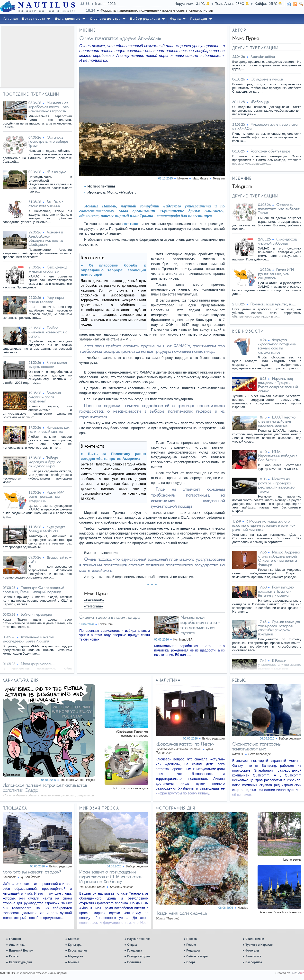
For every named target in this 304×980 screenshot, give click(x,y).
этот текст (130, 224)
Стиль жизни (255, 939)
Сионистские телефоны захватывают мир (257, 746)
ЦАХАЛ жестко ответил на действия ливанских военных (277, 421)
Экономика (253, 956)
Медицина (75, 956)
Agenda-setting (263, 57)
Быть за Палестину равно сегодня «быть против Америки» (113, 456)
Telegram (219, 178)
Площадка (135, 951)
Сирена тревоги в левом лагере (109, 617)
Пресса (192, 939)
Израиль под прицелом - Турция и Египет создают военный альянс (278, 385)
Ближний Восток (21, 951)
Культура (75, 945)
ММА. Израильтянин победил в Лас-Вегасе (278, 456)
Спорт (191, 962)
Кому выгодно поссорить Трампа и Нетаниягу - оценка (276, 591)
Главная (15, 939)
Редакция (193, 951)
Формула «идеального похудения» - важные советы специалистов (278, 346)
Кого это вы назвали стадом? (32, 872)
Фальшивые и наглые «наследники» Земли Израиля (29, 639)
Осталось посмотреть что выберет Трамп (49, 141)
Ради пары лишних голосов (46, 300)
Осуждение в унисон (267, 79)
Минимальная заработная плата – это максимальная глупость (49, 107)
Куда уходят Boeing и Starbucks (47, 529)
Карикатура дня (20, 962)
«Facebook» (94, 600)
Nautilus (243, 908)
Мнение (74, 962)
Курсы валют (78, 951)
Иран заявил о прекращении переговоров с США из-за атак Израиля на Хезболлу (110, 877)
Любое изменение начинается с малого (48, 332)
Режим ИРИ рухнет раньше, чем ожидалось (46, 496)
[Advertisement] (37, 57)
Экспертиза (254, 962)
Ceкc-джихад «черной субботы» (48, 269)
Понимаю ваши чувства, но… (274, 304)
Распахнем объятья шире (270, 151)
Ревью (191, 945)
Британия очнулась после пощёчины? (45, 397)
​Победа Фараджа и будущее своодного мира (45, 462)
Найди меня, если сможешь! (182, 913)
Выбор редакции (214, 739)
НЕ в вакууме (56, 172)
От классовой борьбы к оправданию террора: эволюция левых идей (113, 270)
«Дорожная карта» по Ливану (185, 744)
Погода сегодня (139, 956)
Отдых (132, 945)
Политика (134, 962)
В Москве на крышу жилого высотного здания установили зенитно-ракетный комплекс (264, 525)
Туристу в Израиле (259, 945)
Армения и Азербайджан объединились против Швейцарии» (46, 238)
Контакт (74, 939)
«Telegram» (94, 606)
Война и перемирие (36, 614)
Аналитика (17, 945)
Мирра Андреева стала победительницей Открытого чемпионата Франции (279, 558)
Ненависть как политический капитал (49, 429)
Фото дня (252, 951)
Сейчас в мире (197, 956)
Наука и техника (139, 939)
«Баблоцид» (260, 102)
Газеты (14, 956)
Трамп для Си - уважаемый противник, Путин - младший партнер (33, 590)
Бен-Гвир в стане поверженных (46, 204)
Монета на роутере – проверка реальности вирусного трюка (276, 485)
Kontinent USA (183, 640)
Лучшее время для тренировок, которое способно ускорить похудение (279, 628)
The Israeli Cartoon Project (78, 780)
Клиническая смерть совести (48, 365)
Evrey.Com (106, 624)
